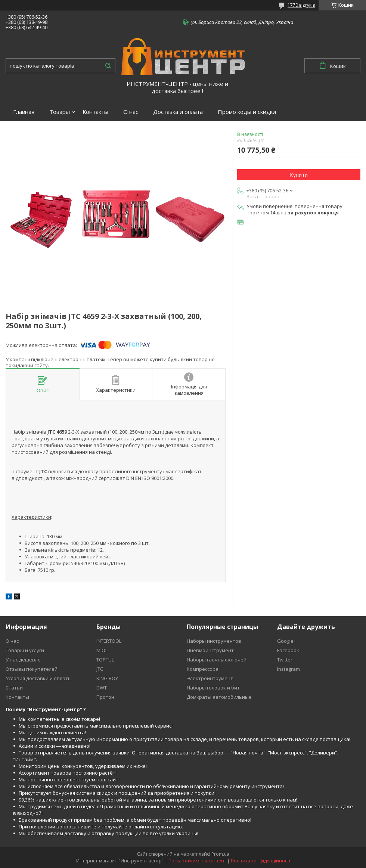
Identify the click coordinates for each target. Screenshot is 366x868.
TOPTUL (105, 660)
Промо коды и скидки (247, 112)
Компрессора (203, 669)
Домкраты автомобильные (219, 697)
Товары (60, 112)
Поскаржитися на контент (197, 861)
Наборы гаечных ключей (217, 660)
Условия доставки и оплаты (39, 678)
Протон (105, 697)
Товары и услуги (25, 650)
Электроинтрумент (210, 678)
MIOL (102, 650)
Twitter (285, 660)
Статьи (14, 688)
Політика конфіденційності (260, 861)
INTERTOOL (109, 641)
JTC (100, 669)
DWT (102, 688)
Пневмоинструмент (210, 650)
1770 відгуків (301, 5)
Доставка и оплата (178, 112)
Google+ (287, 641)
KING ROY (107, 678)
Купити (299, 175)
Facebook (288, 650)
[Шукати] (108, 66)
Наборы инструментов (214, 641)
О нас (131, 112)
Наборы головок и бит (213, 688)
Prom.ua (220, 854)
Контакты (95, 112)
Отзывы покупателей (32, 669)
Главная (24, 112)
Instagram (289, 669)
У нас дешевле (23, 660)
